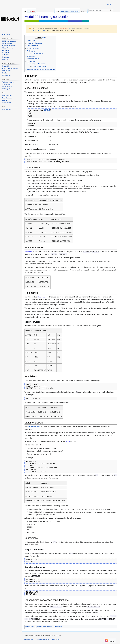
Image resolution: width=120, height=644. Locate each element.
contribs (71, 28)
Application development (43, 627)
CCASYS (47, 110)
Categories (29, 627)
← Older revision (40, 30)
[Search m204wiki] (100, 10)
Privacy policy (29, 639)
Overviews (58, 627)
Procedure (28, 252)
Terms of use (55, 639)
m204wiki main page (42, 639)
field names (42, 297)
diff (33, 30)
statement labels (34, 427)
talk (66, 28)
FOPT (68, 442)
